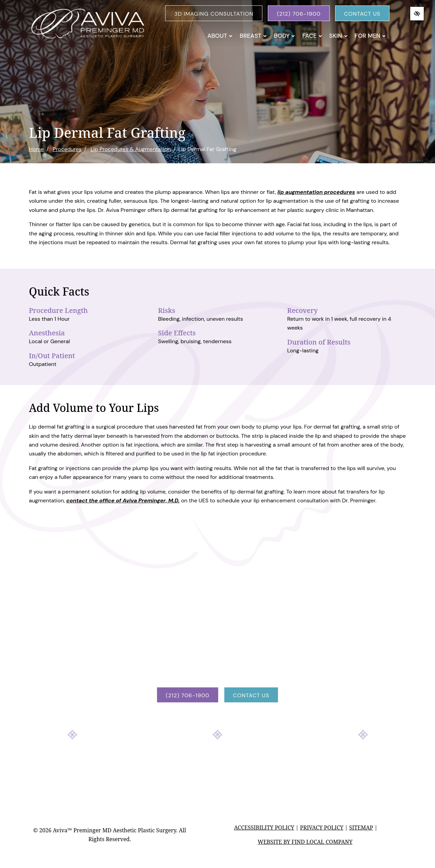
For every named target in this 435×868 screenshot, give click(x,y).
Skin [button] (338, 36)
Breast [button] (253, 36)
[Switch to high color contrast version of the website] (417, 14)
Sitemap (361, 828)
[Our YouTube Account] (236, 761)
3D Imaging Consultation (214, 14)
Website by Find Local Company (305, 842)
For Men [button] (370, 36)
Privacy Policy (322, 828)
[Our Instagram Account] (217, 761)
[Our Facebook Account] (199, 761)
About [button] (220, 36)
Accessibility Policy (264, 828)
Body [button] (284, 36)
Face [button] (312, 36)
